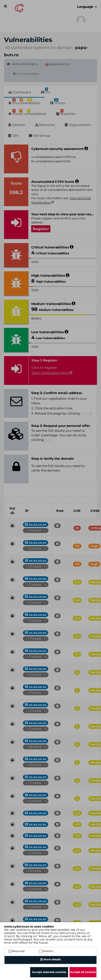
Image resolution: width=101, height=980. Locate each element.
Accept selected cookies (49, 972)
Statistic (46, 951)
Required (16, 951)
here (80, 939)
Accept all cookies (83, 972)
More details (51, 959)
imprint (9, 936)
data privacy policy (73, 933)
